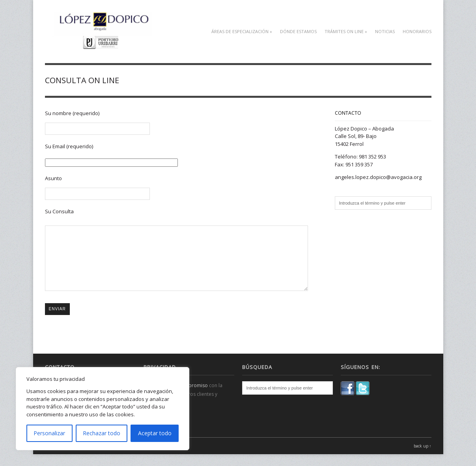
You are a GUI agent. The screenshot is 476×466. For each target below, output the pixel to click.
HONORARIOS (417, 31)
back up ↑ (423, 458)
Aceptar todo (155, 433)
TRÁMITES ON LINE (346, 31)
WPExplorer (138, 458)
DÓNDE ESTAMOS (298, 31)
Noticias (385, 31)
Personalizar (49, 433)
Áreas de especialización (242, 31)
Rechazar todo (102, 433)
